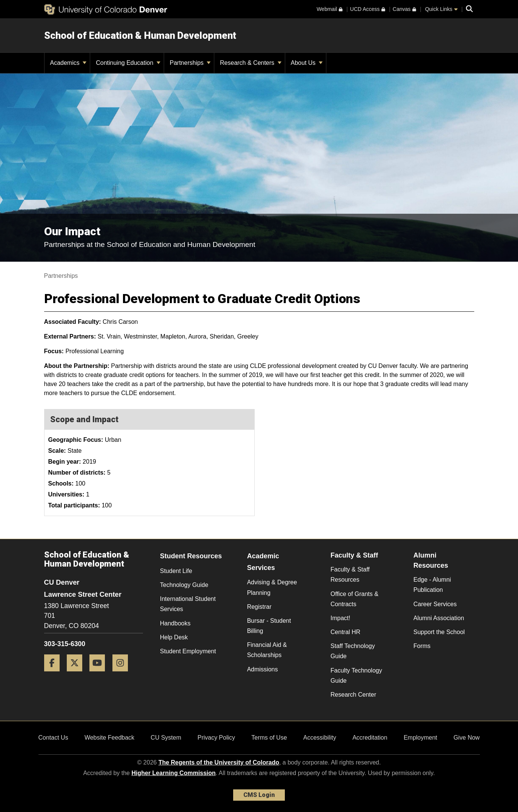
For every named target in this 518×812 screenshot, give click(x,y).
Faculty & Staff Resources (350, 575)
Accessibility (320, 738)
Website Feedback (109, 738)
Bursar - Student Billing (269, 626)
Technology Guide (184, 585)
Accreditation (370, 738)
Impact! (340, 618)
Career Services (435, 604)
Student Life (176, 571)
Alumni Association (439, 618)
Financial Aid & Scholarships (267, 650)
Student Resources (191, 556)
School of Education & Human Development (140, 35)
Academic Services (263, 562)
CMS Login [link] (259, 795)
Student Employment (188, 651)
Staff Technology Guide (353, 651)
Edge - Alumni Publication (432, 585)
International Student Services (188, 604)
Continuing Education (128, 63)
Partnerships (190, 63)
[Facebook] (55, 674)
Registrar (259, 607)
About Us (307, 63)
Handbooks (175, 623)
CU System (166, 738)
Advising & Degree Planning (272, 587)
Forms (422, 646)
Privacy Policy (216, 738)
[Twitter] (77, 674)
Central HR (345, 632)
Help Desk (174, 637)
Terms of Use (269, 738)
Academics (68, 63)
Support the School (439, 632)
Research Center (353, 695)
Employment (420, 738)
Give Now (467, 738)
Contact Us (53, 738)
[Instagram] (123, 674)
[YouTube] (100, 674)
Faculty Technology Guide (356, 676)
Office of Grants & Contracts (354, 599)
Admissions (263, 669)
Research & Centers (251, 63)
